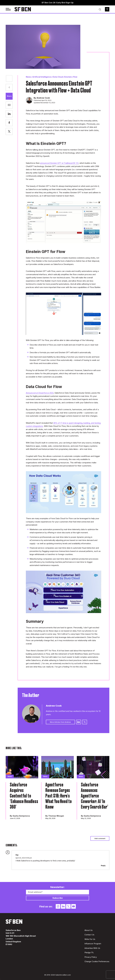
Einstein (68, 77)
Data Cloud (58, 77)
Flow (75, 77)
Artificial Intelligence (42, 77)
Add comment (100, 838)
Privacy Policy (91, 957)
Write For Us (90, 939)
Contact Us (89, 935)
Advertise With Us (92, 948)
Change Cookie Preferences (97, 961)
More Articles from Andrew (60, 722)
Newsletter (107, 9)
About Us (89, 930)
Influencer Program (93, 944)
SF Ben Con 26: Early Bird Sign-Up (58, 3)
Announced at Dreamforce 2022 (40, 393)
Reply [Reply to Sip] (103, 865)
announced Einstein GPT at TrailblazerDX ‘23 (59, 163)
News (28, 77)
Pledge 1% (89, 953)
